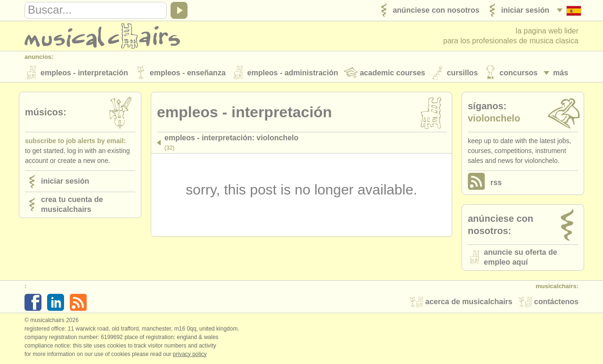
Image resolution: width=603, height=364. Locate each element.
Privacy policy (190, 354)
